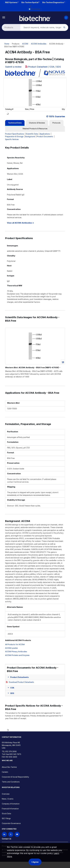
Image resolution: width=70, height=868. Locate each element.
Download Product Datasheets (21, 682)
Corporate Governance (11, 823)
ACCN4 (25, 44)
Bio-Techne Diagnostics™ (54, 2)
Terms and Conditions (11, 782)
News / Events (8, 799)
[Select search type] (11, 27)
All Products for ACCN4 (15, 644)
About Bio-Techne (9, 767)
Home (7, 44)
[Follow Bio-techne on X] (11, 834)
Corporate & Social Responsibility (15, 777)
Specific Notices (12, 139)
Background (30, 137)
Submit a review (13, 67)
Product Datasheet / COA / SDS (44, 67)
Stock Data (6, 814)
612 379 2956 (11, 751)
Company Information (11, 804)
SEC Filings (6, 818)
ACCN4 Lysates (11, 648)
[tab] (15, 123)
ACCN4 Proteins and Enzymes (17, 655)
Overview (6, 794)
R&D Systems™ (12, 2)
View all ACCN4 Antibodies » (20, 223)
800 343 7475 (15, 754)
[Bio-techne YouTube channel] (17, 834)
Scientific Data (32, 134)
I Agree (35, 862)
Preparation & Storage (14, 137)
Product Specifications (15, 134)
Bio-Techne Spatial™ (30, 2)
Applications (45, 134)
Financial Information (10, 809)
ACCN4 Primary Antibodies (16, 652)
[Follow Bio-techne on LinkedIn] (4, 834)
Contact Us (6, 839)
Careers (5, 772)
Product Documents (45, 137)
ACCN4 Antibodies (39, 44)
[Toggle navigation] (4, 17)
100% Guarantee (57, 116)
